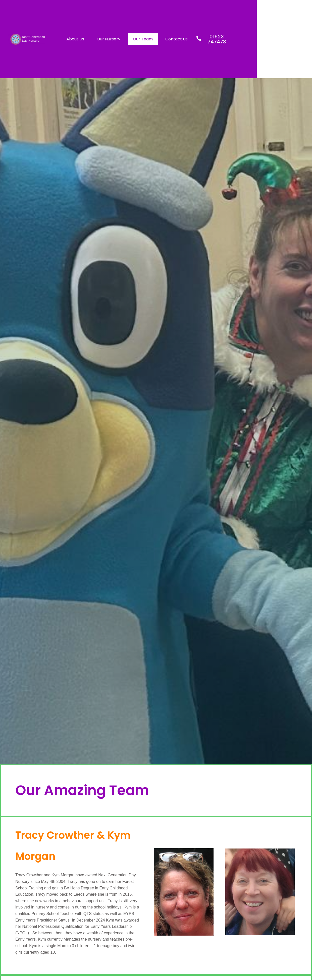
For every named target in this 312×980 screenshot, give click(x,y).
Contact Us (218, 39)
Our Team (184, 39)
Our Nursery (150, 39)
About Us (117, 39)
